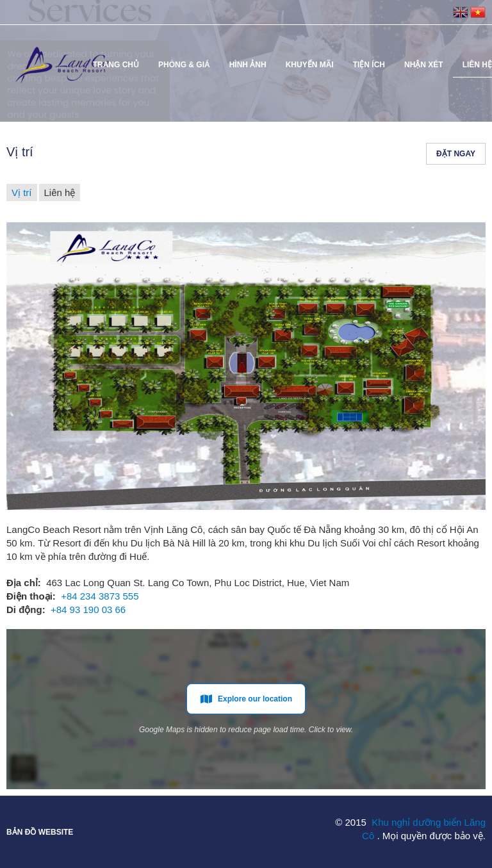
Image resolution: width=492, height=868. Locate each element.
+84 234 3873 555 (100, 596)
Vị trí (22, 192)
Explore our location (246, 699)
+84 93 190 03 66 (88, 610)
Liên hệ (60, 192)
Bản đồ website (40, 832)
